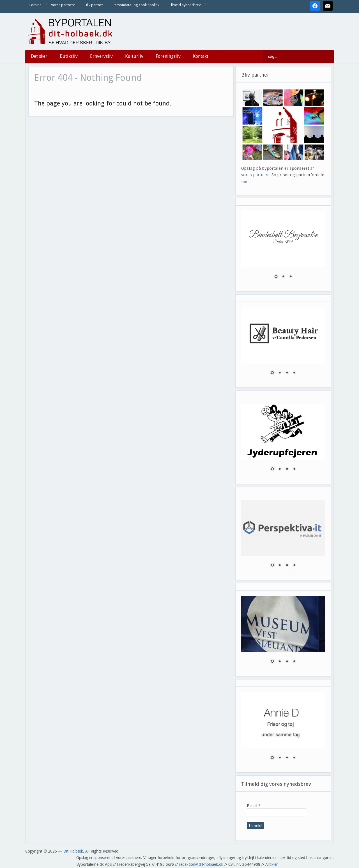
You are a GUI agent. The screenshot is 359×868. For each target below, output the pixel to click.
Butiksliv (69, 56)
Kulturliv (134, 56)
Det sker (39, 56)
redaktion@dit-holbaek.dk (201, 864)
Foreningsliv (168, 56)
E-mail (254, 806)
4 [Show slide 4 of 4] (294, 373)
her (244, 182)
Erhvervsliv (101, 56)
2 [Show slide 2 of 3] (283, 277)
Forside (35, 5)
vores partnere (255, 175)
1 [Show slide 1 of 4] (272, 373)
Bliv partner (94, 5)
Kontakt (201, 56)
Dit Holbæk (73, 851)
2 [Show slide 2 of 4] (280, 373)
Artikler (271, 864)
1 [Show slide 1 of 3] (276, 277)
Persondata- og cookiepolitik (136, 5)
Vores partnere (63, 5)
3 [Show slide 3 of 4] (287, 373)
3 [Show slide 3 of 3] (291, 277)
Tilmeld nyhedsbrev (185, 5)
